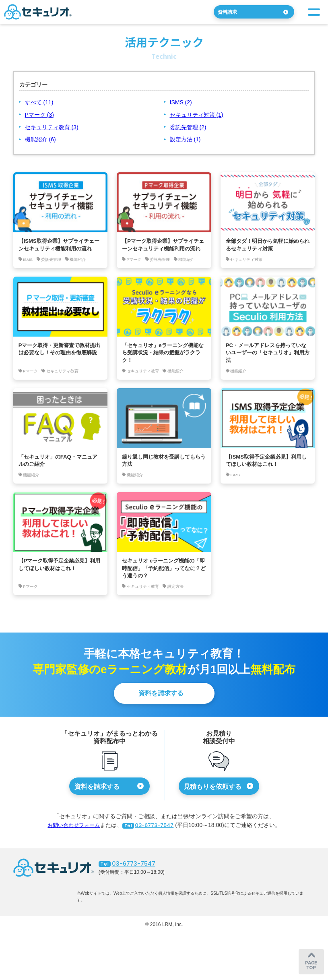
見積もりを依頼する (212, 805)
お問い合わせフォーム (71, 844)
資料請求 (232, 12)
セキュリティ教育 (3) (52, 127)
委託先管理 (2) (188, 127)
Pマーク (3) (39, 115)
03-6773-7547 (150, 844)
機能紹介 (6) (40, 139)
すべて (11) (39, 102)
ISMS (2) (181, 102)
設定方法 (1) (185, 139)
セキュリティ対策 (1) (197, 115)
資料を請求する (161, 712)
